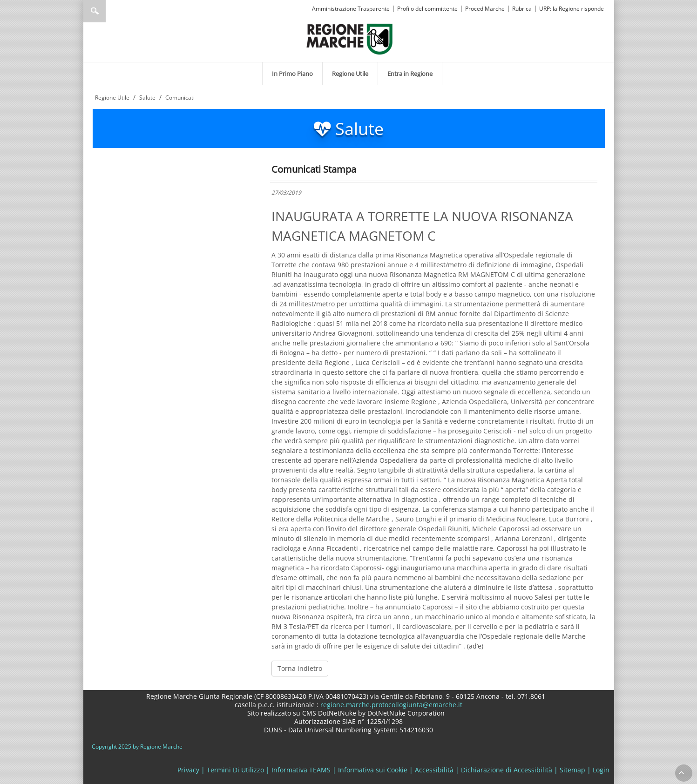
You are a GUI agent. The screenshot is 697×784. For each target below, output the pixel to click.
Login (601, 770)
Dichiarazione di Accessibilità (507, 770)
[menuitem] (292, 74)
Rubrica (522, 9)
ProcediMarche (485, 9)
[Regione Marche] (350, 38)
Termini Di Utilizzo (235, 770)
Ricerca (95, 11)
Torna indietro (300, 668)
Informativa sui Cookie (373, 770)
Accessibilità (434, 770)
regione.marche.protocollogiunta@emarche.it (390, 705)
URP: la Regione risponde (572, 9)
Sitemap (572, 770)
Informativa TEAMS (301, 770)
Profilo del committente (427, 9)
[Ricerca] (112, 11)
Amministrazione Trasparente (351, 9)
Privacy (188, 770)
